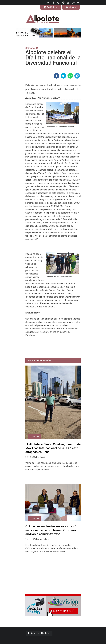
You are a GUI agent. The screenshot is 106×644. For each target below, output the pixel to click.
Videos (71, 7)
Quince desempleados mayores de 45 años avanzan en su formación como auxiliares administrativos (51, 530)
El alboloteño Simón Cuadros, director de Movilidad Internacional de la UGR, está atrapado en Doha (53, 448)
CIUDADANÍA (34, 437)
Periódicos (51, 7)
